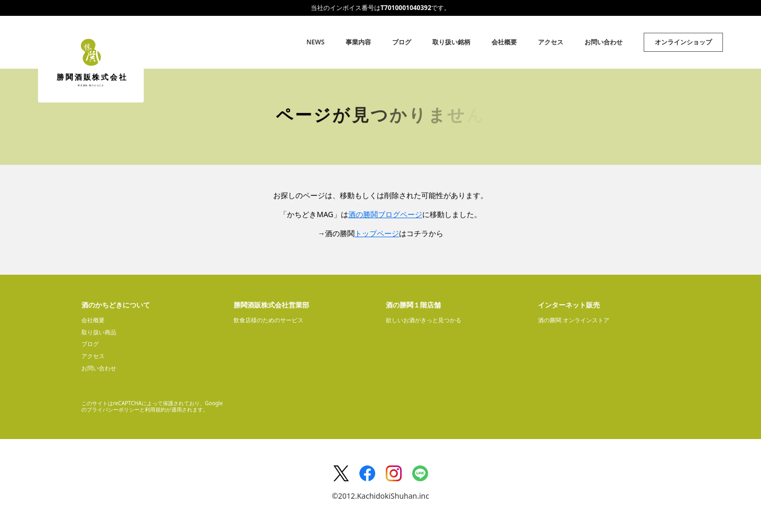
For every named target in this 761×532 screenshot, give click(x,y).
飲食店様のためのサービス (268, 320)
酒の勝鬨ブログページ (385, 214)
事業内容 (358, 42)
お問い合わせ (604, 42)
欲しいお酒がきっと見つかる (424, 320)
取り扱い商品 (99, 332)
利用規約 (155, 409)
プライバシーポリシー (113, 409)
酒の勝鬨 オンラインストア (574, 320)
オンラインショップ (683, 42)
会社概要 (504, 42)
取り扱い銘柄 (451, 42)
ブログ (402, 42)
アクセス (551, 42)
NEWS (315, 42)
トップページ (377, 233)
